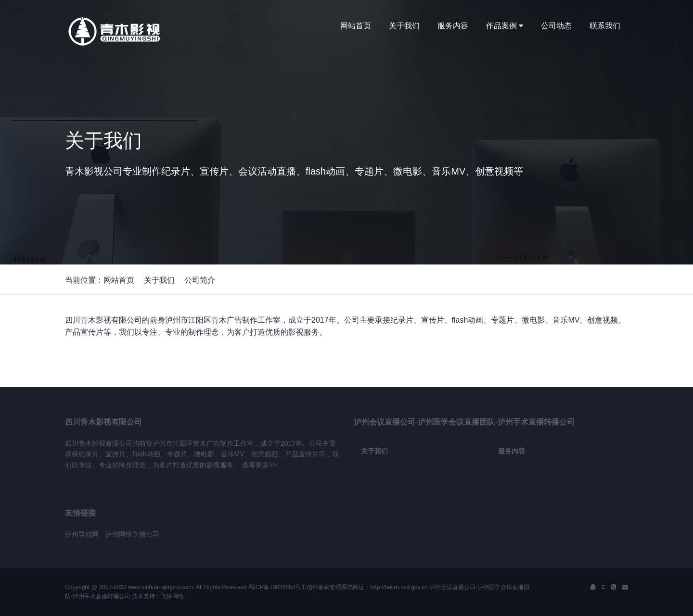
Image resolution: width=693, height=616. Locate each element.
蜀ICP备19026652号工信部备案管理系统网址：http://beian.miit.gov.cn (338, 587)
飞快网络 (172, 596)
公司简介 (200, 280)
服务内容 (453, 26)
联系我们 (605, 26)
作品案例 (505, 26)
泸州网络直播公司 (132, 534)
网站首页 (356, 26)
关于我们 (404, 26)
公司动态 (556, 26)
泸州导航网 (82, 534)
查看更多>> (259, 465)
